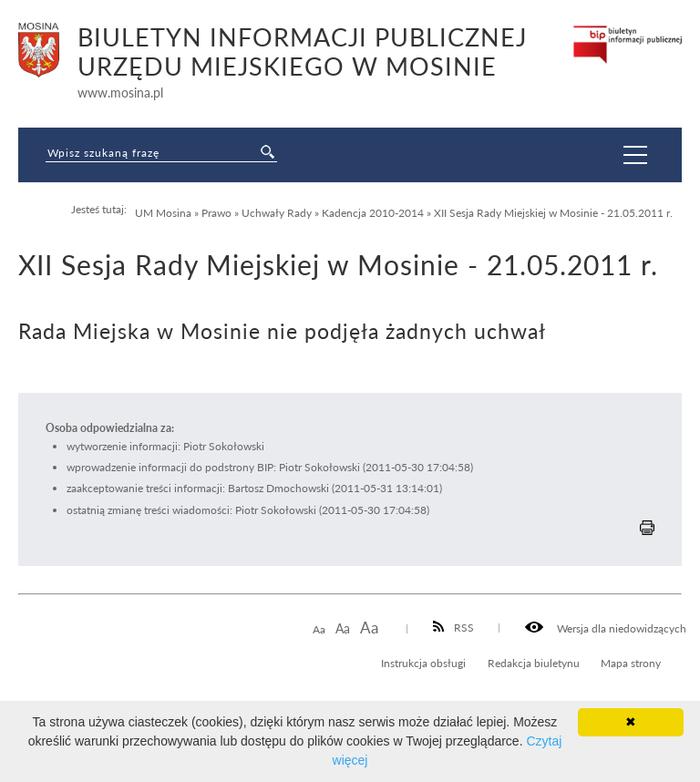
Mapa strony (631, 663)
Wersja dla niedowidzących (606, 628)
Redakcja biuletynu (534, 663)
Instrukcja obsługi (423, 663)
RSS (454, 627)
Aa (319, 629)
